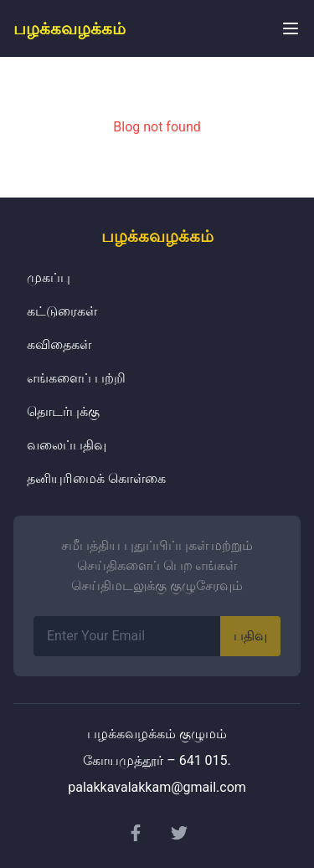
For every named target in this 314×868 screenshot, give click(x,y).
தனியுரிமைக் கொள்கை (96, 478)
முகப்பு (49, 277)
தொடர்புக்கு (63, 411)
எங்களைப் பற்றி (76, 378)
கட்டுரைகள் (62, 311)
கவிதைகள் (59, 344)
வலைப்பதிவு (67, 445)
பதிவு (250, 636)
